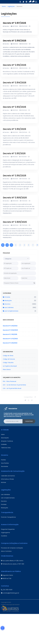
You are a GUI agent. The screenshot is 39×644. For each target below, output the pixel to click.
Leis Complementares (11, 311)
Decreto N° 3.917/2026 (14, 23)
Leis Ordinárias (8, 307)
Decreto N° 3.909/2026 (15, 198)
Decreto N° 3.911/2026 (14, 153)
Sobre (3, 434)
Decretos (7, 304)
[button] (3, 628)
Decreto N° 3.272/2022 (10, 339)
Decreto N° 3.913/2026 (14, 107)
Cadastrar (29, 421)
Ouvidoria (4, 536)
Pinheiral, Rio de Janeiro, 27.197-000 (13, 564)
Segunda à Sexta (7, 575)
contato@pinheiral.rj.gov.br (10, 593)
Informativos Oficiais (7, 479)
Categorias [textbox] (8, 259)
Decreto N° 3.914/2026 (15, 83)
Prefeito (3, 460)
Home (4, 6)
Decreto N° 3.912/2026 (14, 129)
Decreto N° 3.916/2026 (15, 41)
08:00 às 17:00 (6, 579)
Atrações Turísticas (7, 441)
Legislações (11, 6)
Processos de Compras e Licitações (12, 548)
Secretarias (5, 466)
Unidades (4, 444)
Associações (5, 438)
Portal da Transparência (8, 517)
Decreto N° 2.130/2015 (10, 334)
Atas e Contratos (6, 551)
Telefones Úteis (6, 448)
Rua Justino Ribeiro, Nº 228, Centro (12, 561)
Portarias (6, 297)
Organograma (5, 533)
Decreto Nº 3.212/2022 (10, 343)
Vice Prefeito (5, 463)
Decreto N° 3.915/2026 (15, 65)
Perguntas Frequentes (8, 529)
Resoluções (7, 301)
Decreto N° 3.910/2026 (15, 176)
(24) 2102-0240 (7, 590)
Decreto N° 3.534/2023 (10, 330)
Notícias (4, 482)
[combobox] (16, 259)
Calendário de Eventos (8, 476)
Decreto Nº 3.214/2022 (10, 326)
